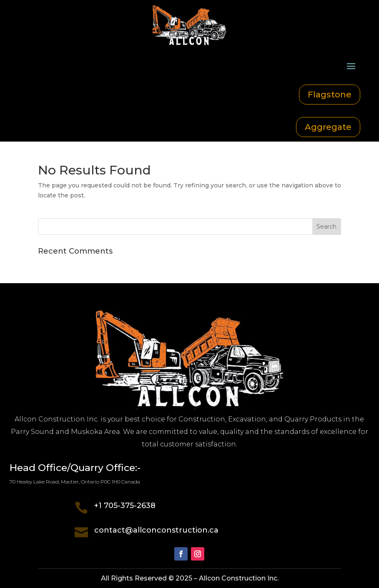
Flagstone (330, 95)
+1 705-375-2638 (125, 506)
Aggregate (328, 127)
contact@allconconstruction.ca (156, 530)
